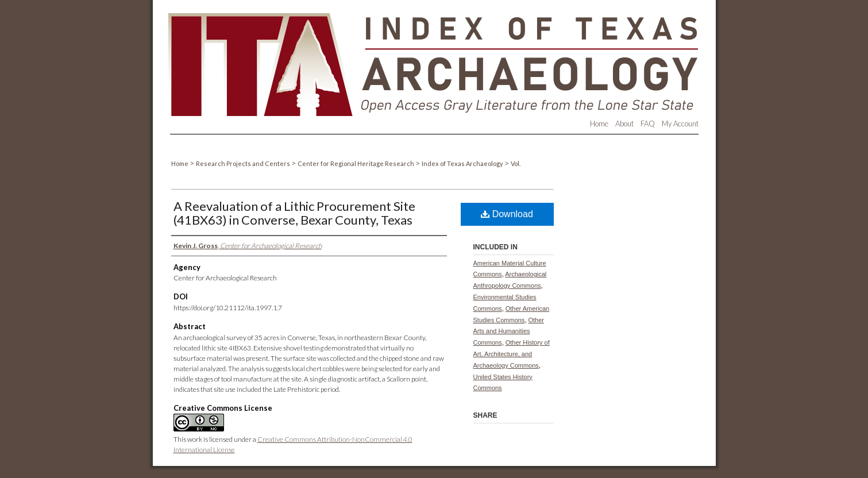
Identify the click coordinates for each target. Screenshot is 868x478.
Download (507, 214)
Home (180, 163)
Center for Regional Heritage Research (356, 163)
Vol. (516, 163)
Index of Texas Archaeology (463, 163)
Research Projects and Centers (244, 163)
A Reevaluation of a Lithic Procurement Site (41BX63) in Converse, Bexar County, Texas (294, 213)
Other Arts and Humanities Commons (509, 331)
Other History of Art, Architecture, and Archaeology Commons (512, 354)
